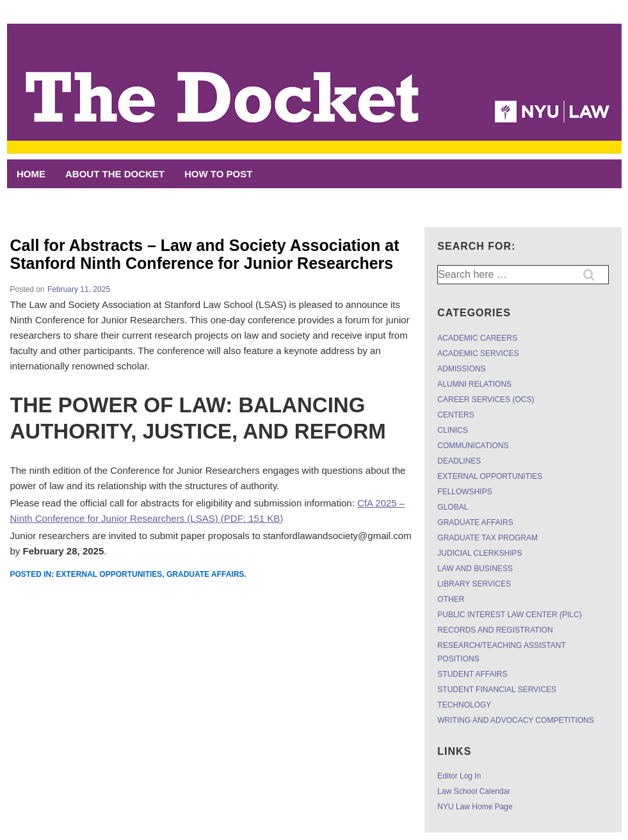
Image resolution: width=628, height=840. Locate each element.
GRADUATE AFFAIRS (205, 574)
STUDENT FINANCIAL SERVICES (497, 690)
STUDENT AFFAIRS (472, 674)
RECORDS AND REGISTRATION (495, 630)
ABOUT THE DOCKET (115, 174)
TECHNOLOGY (464, 705)
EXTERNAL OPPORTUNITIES (109, 574)
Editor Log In (459, 776)
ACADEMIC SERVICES (478, 353)
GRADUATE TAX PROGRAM (487, 538)
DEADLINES (459, 461)
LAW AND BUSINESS (475, 569)
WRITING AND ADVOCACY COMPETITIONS (515, 720)
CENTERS (455, 415)
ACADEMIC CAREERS (477, 338)
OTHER (451, 599)
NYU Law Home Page (475, 807)
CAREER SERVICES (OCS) (486, 400)
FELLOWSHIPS (464, 492)
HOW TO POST (218, 174)
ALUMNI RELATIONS (474, 384)
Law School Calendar (474, 791)
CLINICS (452, 430)
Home (31, 174)
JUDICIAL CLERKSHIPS (479, 553)
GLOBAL (453, 507)
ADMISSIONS (461, 369)
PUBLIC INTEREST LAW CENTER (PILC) (509, 615)
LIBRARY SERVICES (474, 584)
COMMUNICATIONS (473, 446)
